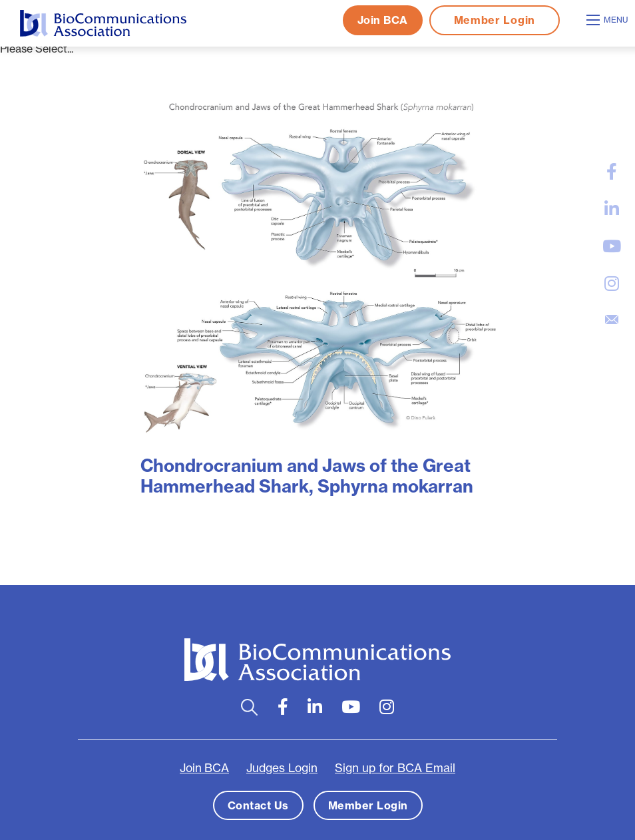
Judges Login (282, 768)
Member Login (495, 20)
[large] (612, 172)
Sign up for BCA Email (395, 768)
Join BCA (383, 20)
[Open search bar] (249, 707)
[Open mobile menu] (609, 20)
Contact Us (258, 805)
